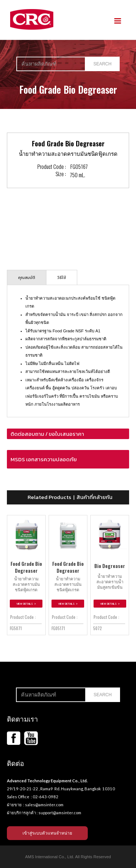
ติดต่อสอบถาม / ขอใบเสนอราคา (47, 434)
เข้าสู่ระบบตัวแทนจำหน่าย (47, 833)
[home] (30, 19)
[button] (118, 21)
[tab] (27, 277)
